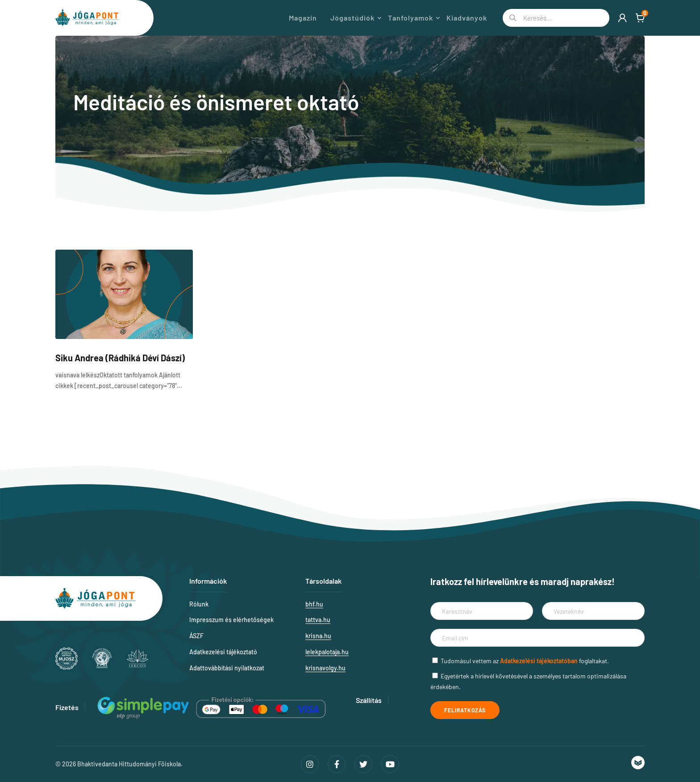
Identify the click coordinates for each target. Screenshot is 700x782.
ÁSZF (196, 636)
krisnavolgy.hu (325, 668)
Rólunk (199, 604)
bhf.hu (314, 604)
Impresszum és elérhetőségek (231, 620)
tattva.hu (318, 620)
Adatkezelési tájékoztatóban (539, 661)
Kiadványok (467, 18)
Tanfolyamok (410, 18)
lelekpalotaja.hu (327, 652)
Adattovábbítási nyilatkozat (227, 668)
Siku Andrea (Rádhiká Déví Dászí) (120, 358)
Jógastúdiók (352, 18)
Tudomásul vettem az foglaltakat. (525, 661)
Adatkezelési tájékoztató (223, 652)
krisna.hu (318, 636)
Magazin (303, 18)
